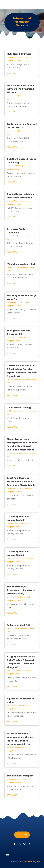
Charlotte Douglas (16, 302)
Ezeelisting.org (33, 862)
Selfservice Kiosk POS (19, 625)
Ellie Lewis (13, 267)
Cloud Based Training (19, 408)
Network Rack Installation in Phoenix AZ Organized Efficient (21, 89)
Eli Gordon (13, 411)
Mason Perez (14, 597)
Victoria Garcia (15, 706)
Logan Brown (14, 201)
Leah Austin (13, 453)
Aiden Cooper (15, 671)
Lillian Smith (13, 96)
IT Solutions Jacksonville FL (22, 264)
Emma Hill (13, 629)
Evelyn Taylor (14, 523)
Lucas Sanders (15, 57)
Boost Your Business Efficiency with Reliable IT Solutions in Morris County (21, 481)
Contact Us (22, 835)
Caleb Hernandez (16, 779)
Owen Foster (14, 748)
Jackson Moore (15, 337)
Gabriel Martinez (15, 166)
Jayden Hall (14, 380)
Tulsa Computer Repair (20, 776)
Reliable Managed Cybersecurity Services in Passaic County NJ (21, 590)
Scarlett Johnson (16, 558)
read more (12, 73)
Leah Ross (13, 236)
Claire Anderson (15, 488)
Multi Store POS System (20, 54)
